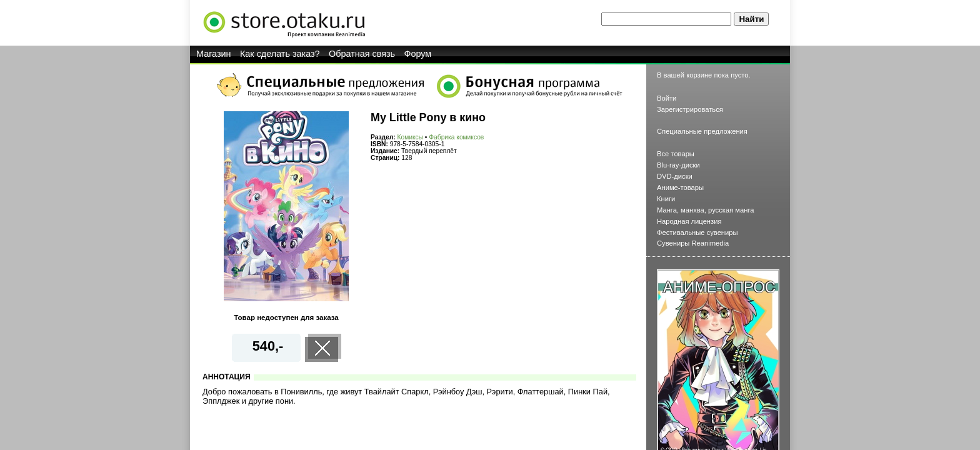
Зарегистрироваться (690, 109)
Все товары (676, 154)
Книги (666, 199)
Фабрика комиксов (456, 137)
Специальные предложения (702, 131)
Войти (667, 98)
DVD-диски (675, 176)
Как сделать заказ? (280, 54)
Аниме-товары (680, 187)
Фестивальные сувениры (697, 232)
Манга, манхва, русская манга (706, 210)
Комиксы (410, 137)
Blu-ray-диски (678, 165)
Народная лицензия (689, 221)
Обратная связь (362, 54)
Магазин (214, 54)
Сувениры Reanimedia (693, 243)
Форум (418, 54)
